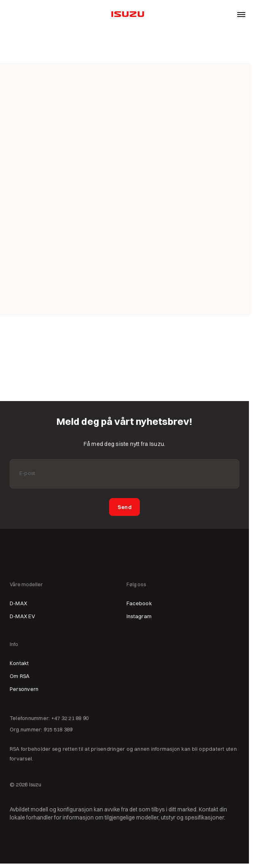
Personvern (24, 689)
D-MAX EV (22, 616)
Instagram (139, 616)
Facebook (139, 603)
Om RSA (20, 676)
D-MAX (18, 603)
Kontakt (19, 663)
